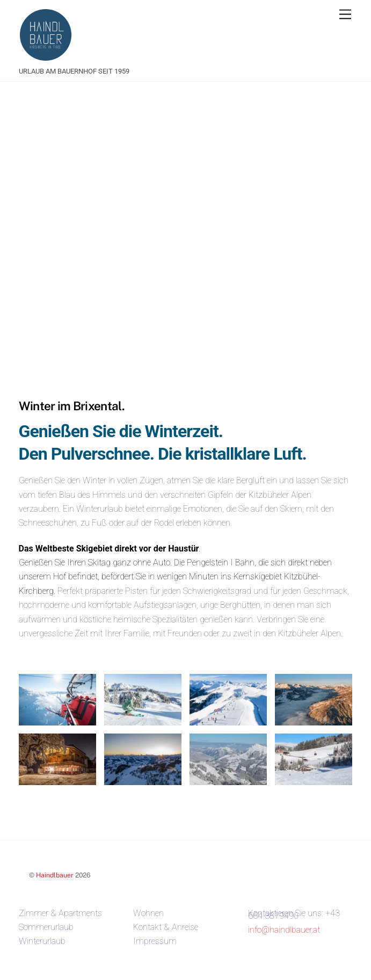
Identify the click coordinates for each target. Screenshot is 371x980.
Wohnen (148, 913)
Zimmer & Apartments (60, 913)
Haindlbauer (55, 875)
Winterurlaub (42, 941)
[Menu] (345, 15)
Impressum (155, 941)
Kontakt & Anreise (166, 927)
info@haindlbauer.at (284, 930)
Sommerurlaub (46, 927)
